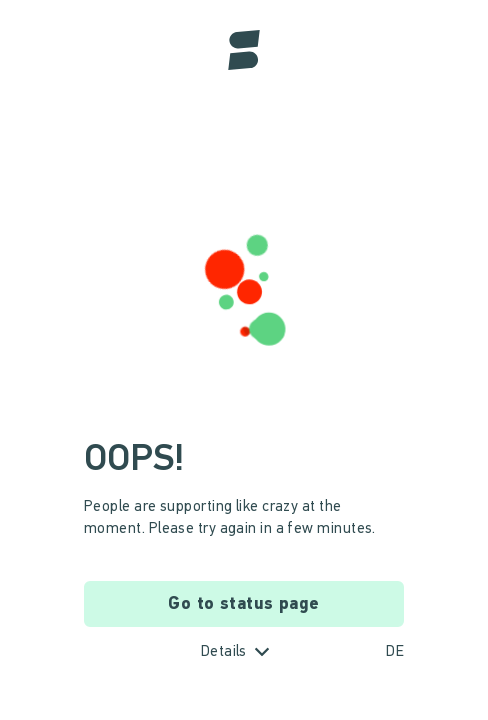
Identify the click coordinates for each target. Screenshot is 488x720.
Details (224, 652)
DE (395, 652)
